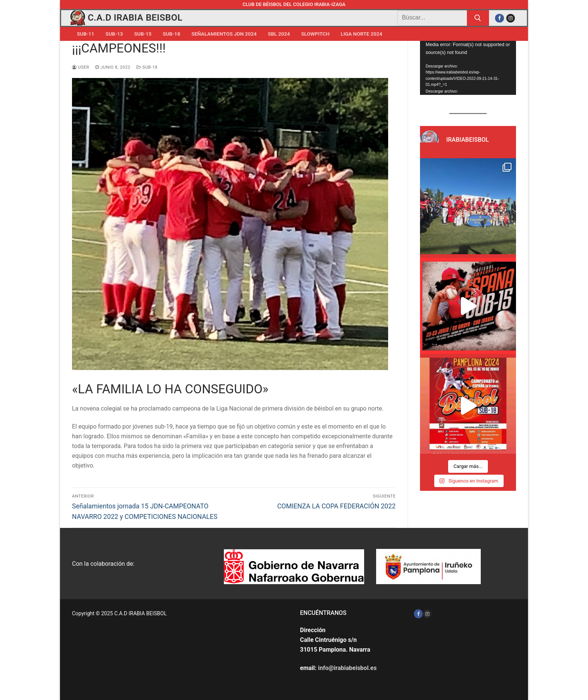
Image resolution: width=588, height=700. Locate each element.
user (81, 67)
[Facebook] (499, 18)
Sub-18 (147, 67)
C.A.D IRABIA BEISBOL (135, 18)
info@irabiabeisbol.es (347, 668)
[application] (468, 68)
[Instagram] (511, 18)
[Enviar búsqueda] (478, 18)
